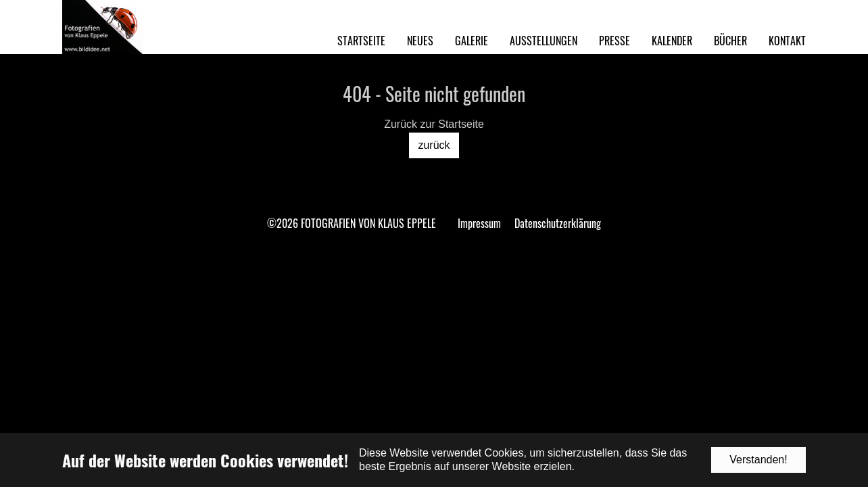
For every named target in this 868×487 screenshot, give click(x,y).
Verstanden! (758, 460)
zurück (434, 145)
